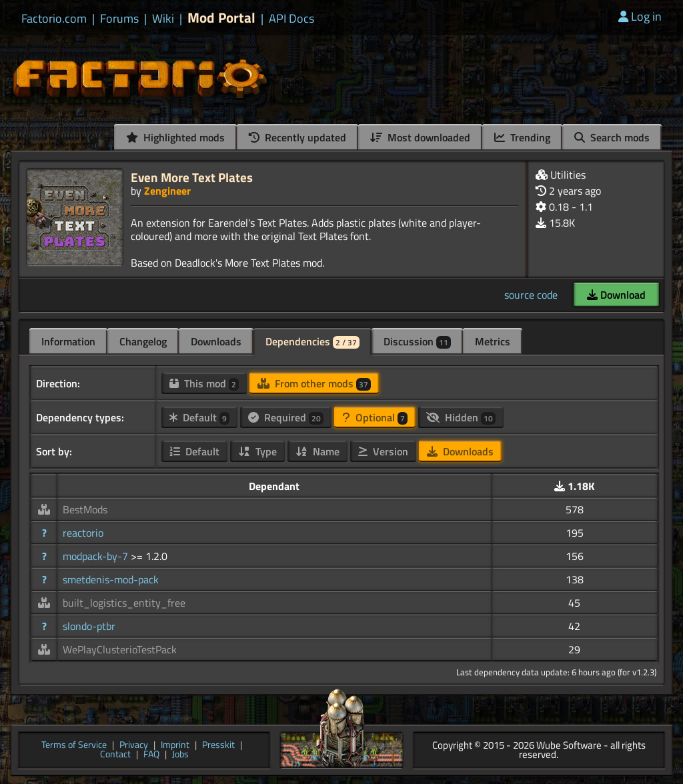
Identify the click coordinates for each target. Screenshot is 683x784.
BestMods (85, 509)
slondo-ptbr (89, 626)
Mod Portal (221, 18)
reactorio (83, 533)
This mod (204, 383)
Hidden (461, 417)
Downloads (216, 341)
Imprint (175, 746)
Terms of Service (74, 746)
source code (531, 295)
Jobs (180, 755)
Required (286, 417)
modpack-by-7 (97, 556)
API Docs (291, 19)
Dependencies (312, 341)
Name (317, 451)
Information (68, 341)
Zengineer (167, 191)
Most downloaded (420, 137)
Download (616, 295)
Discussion (417, 341)
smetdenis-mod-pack (111, 579)
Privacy (134, 746)
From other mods (314, 383)
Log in (640, 16)
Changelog (143, 341)
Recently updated (297, 137)
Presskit (218, 746)
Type (257, 451)
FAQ (151, 755)
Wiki (163, 19)
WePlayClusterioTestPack (120, 649)
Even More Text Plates (192, 177)
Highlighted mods (175, 137)
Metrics (493, 341)
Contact (115, 755)
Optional (375, 417)
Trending (522, 137)
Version (383, 451)
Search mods (612, 137)
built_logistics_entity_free (124, 603)
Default (199, 417)
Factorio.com (54, 19)
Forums (119, 19)
